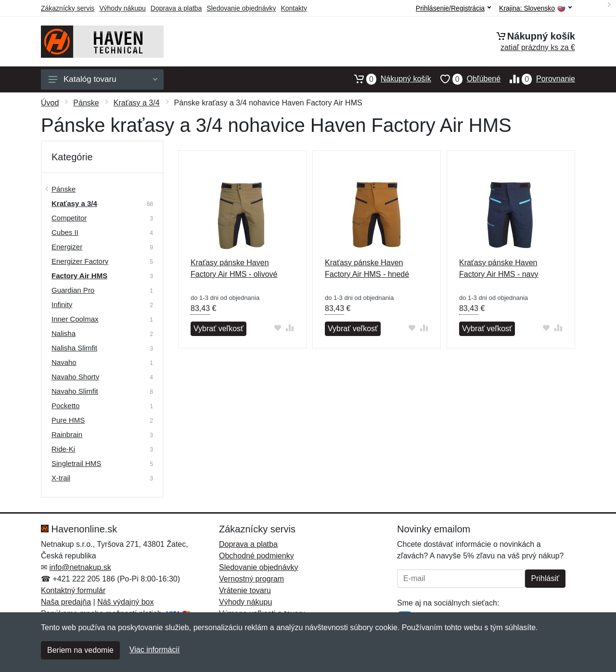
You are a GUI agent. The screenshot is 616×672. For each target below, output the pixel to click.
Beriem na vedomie (80, 650)
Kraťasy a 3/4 (137, 103)
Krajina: (535, 8)
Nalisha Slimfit (74, 348)
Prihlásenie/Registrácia (453, 8)
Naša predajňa (66, 602)
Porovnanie (538, 79)
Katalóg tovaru (103, 79)
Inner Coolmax (75, 319)
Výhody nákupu (122, 8)
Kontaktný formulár (73, 590)
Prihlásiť (545, 578)
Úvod (50, 103)
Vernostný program (251, 579)
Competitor (69, 218)
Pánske (86, 103)
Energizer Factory (80, 261)
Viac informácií (155, 650)
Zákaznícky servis (68, 8)
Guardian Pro (73, 290)
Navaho (64, 362)
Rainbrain (67, 434)
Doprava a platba (176, 8)
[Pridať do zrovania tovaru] (290, 328)
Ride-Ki (63, 449)
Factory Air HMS (79, 276)
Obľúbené (466, 79)
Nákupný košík (388, 79)
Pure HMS (68, 420)
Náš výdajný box (125, 602)
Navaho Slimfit (75, 391)
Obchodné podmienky (257, 556)
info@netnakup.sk (80, 567)
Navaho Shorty (75, 377)
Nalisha (64, 333)
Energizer (67, 247)
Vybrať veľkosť (218, 329)
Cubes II (65, 232)
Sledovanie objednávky (241, 8)
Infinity (62, 304)
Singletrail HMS (76, 463)
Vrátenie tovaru (245, 590)
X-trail (61, 478)
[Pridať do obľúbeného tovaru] (278, 328)
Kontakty (294, 8)
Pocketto (65, 406)
